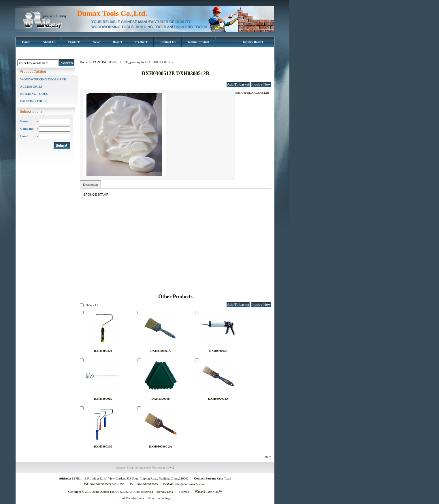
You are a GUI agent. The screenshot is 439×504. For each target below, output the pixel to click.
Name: (25, 121)
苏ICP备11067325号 (208, 492)
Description (90, 184)
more (268, 457)
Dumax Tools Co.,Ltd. (112, 13)
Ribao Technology (160, 498)
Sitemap (184, 492)
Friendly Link (164, 492)
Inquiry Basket (253, 42)
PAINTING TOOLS (34, 101)
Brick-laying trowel (139, 467)
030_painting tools (135, 62)
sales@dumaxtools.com (190, 484)
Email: (25, 136)
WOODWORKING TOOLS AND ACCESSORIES (43, 83)
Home (84, 62)
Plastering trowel (163, 467)
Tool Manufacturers (132, 498)
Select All (92, 305)
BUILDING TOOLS (34, 94)
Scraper (121, 467)
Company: (27, 129)
